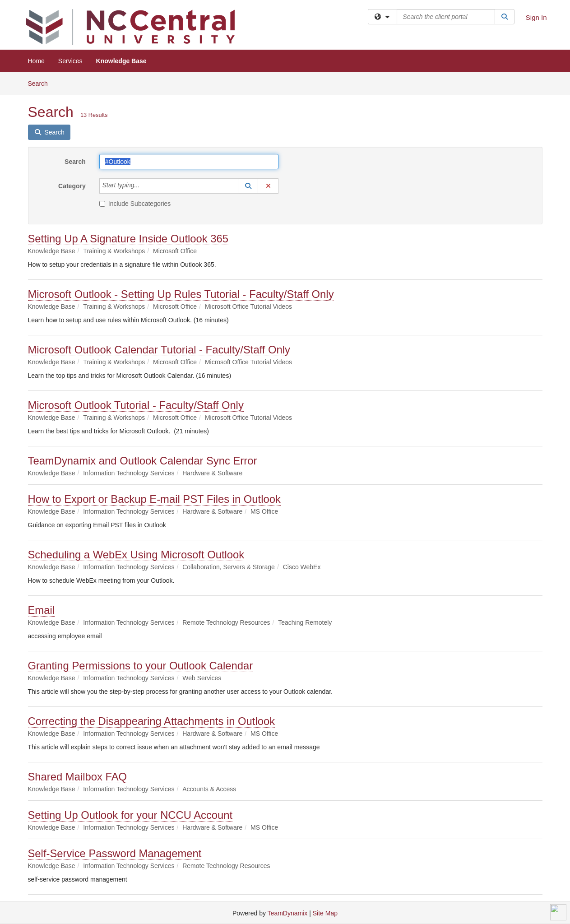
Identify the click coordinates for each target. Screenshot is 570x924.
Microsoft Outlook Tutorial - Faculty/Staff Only (136, 405)
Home (36, 61)
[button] (249, 186)
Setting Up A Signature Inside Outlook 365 (128, 239)
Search (41, 83)
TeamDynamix (288, 913)
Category (72, 186)
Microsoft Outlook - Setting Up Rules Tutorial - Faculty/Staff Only (181, 294)
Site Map (325, 913)
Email (42, 610)
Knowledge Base (121, 61)
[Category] (144, 186)
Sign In (536, 17)
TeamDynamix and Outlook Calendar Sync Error (143, 461)
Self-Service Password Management (115, 853)
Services (70, 61)
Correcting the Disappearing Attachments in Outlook (152, 721)
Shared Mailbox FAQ (78, 777)
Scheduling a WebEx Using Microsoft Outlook (136, 555)
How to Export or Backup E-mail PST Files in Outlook (154, 499)
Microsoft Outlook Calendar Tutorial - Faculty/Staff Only (159, 350)
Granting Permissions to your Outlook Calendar (141, 666)
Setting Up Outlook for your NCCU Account (130, 815)
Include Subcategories (135, 204)
